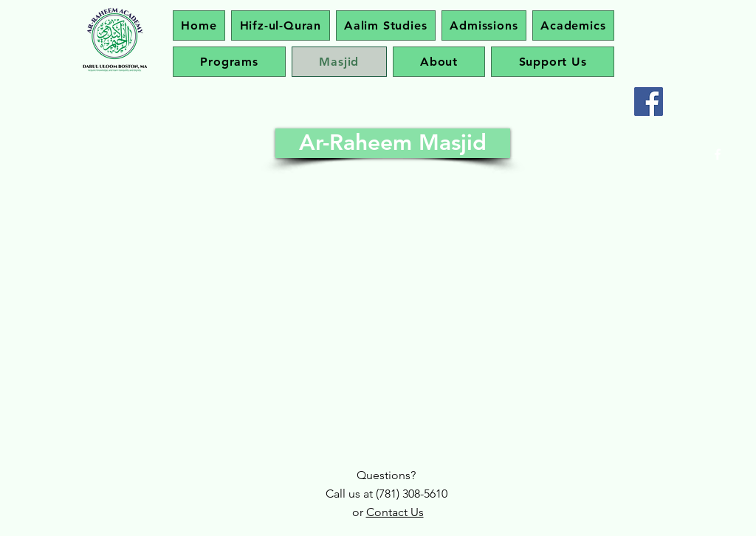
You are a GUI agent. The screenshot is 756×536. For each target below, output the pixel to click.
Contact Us (395, 512)
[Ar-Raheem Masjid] (393, 143)
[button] (573, 25)
